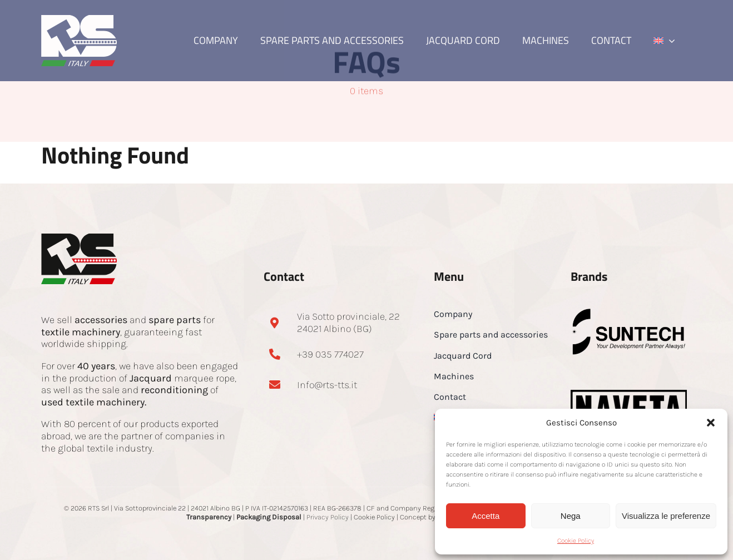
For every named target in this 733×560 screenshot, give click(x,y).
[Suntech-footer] (629, 313)
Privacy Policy (328, 517)
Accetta (486, 516)
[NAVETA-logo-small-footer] (629, 395)
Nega (571, 516)
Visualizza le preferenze (666, 516)
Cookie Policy (576, 541)
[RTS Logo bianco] (79, 20)
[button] (711, 423)
